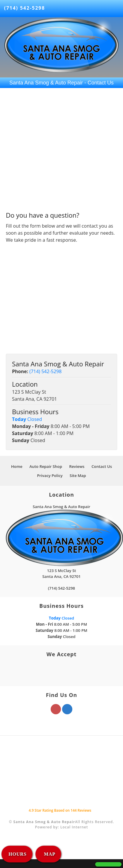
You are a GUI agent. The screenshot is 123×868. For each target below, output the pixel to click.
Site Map (78, 476)
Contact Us (102, 466)
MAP (49, 854)
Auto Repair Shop (46, 466)
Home (17, 466)
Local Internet (74, 827)
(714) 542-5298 (25, 8)
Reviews (77, 466)
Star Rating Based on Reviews (60, 810)
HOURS (18, 854)
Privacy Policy (50, 476)
